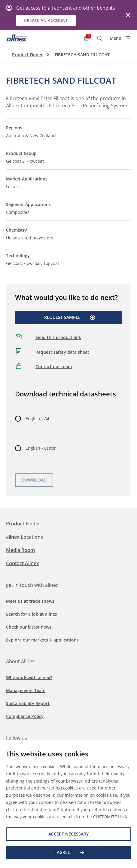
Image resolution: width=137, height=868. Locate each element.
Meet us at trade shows (30, 601)
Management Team (26, 690)
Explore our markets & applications (42, 640)
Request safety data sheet (62, 352)
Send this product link (58, 337)
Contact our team (54, 366)
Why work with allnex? (29, 677)
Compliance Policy (25, 716)
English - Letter (41, 448)
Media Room (20, 550)
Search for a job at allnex (32, 614)
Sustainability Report (28, 703)
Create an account (46, 20)
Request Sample (70, 317)
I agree (70, 852)
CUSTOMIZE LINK (110, 817)
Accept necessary (68, 834)
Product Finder (27, 55)
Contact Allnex (23, 563)
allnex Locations (24, 537)
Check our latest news (29, 627)
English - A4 (37, 419)
